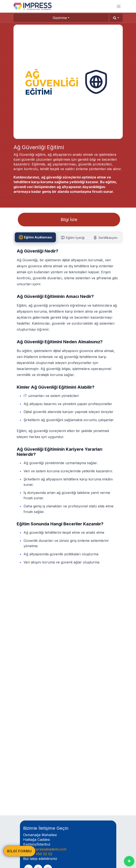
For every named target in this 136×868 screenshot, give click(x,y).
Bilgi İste (69, 220)
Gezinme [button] (60, 18)
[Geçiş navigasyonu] (119, 6)
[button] (116, 18)
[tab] (35, 237)
